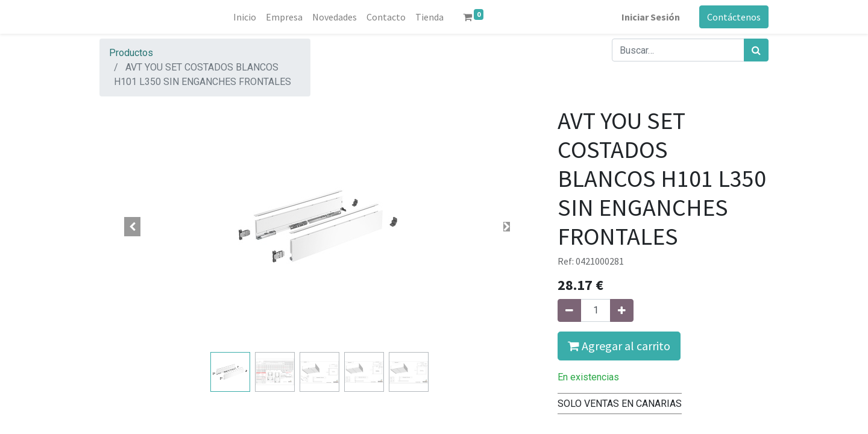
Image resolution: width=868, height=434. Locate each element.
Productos (131, 53)
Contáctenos (734, 17)
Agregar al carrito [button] (619, 346)
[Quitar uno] (569, 310)
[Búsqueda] (756, 50)
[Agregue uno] (622, 310)
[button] (133, 227)
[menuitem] (245, 17)
